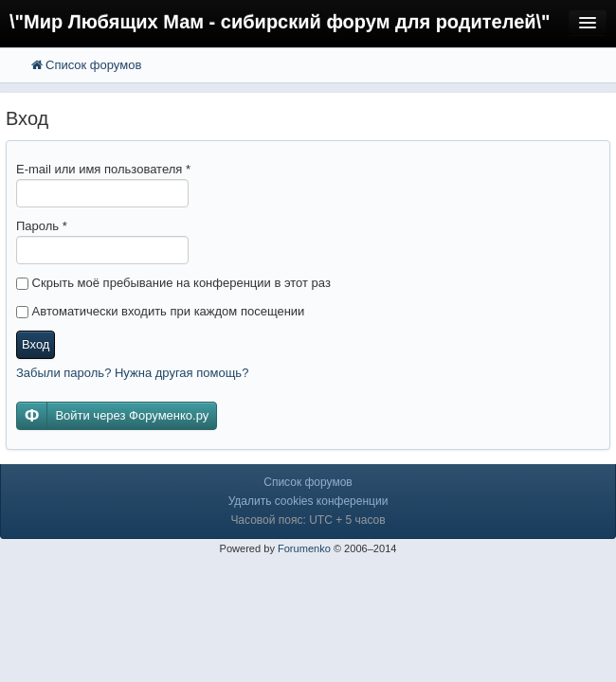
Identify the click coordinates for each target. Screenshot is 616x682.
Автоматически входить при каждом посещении (160, 311)
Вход (36, 344)
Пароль (42, 226)
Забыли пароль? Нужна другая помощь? (132, 373)
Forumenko (304, 548)
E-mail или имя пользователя (103, 169)
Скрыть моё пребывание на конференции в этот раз (173, 283)
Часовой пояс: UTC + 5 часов (308, 520)
